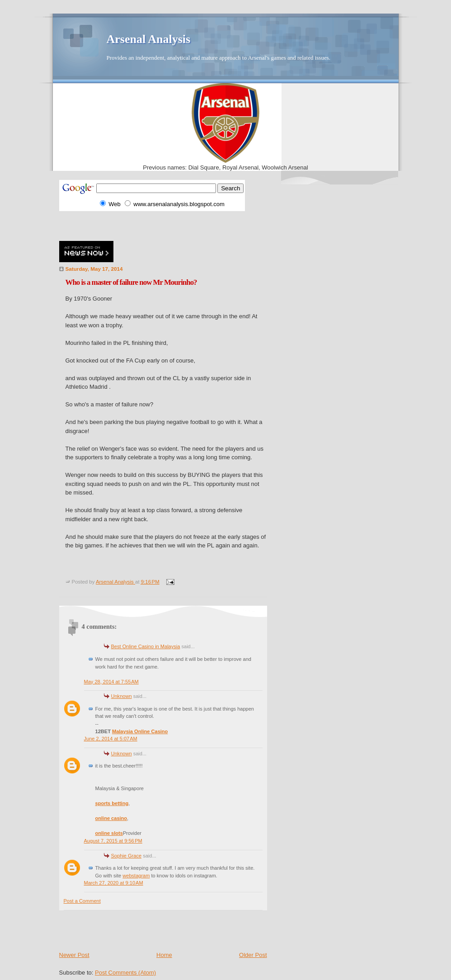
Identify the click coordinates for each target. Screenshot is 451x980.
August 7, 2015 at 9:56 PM (113, 841)
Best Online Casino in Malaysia (146, 646)
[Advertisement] (165, 225)
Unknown (122, 696)
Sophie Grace (127, 856)
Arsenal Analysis (149, 39)
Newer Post (74, 955)
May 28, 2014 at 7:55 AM (111, 682)
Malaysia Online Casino (140, 731)
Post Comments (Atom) (125, 973)
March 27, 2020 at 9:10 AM (114, 883)
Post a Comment (82, 901)
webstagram (136, 876)
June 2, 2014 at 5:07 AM (111, 739)
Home (164, 955)
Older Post (253, 955)
